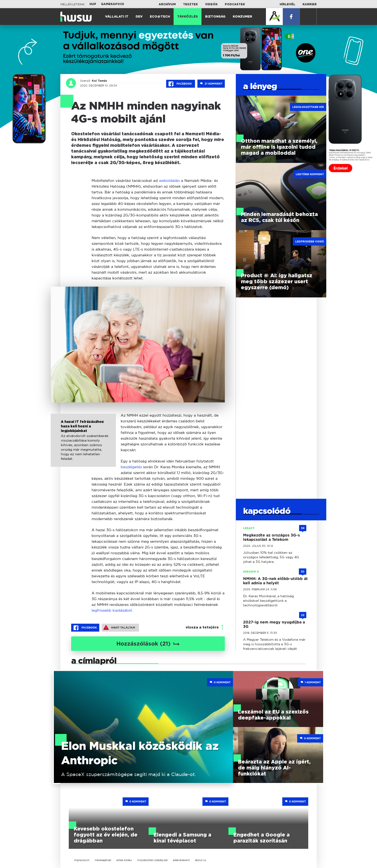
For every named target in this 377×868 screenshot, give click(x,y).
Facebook (181, 84)
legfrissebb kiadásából (112, 610)
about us (201, 860)
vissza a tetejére (202, 627)
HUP (93, 4)
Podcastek (235, 4)
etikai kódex (124, 860)
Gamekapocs (113, 4)
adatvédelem (181, 860)
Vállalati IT (117, 17)
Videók (211, 4)
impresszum (82, 860)
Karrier (310, 4)
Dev (139, 17)
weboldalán (169, 181)
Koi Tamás (99, 81)
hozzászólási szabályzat (152, 860)
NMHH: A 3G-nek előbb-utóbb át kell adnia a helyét (275, 581)
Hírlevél (287, 4)
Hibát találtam (119, 628)
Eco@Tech (160, 17)
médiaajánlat (103, 860)
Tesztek (190, 4)
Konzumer (242, 17)
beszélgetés (131, 467)
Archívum (167, 4)
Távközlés (188, 17)
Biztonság (215, 17)
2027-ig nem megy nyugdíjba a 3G (274, 624)
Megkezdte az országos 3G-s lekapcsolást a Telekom (271, 537)
